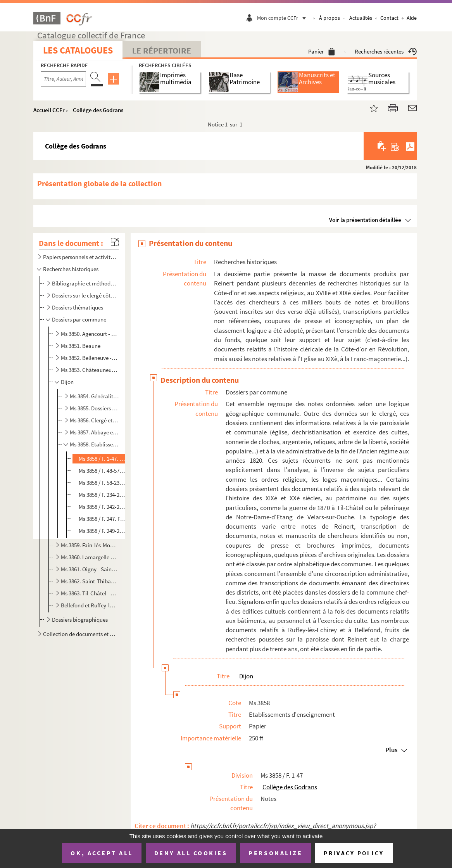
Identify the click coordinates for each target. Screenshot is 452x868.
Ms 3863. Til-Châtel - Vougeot (89, 593)
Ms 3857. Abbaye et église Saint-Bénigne (94, 432)
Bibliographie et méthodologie (85, 283)
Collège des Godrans (98, 110)
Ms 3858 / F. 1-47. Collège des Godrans (102, 459)
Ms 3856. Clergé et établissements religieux (94, 420)
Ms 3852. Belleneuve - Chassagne (89, 358)
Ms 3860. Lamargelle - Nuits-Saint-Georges (89, 557)
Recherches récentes (386, 51)
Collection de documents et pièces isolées (79, 634)
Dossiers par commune (79, 319)
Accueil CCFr (49, 110)
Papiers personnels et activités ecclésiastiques (79, 257)
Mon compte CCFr (283, 18)
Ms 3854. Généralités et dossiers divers (94, 396)
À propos (330, 18)
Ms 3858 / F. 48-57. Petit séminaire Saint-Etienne (102, 471)
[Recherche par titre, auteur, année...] (63, 79)
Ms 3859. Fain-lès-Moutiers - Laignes (89, 545)
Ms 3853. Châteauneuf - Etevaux (89, 370)
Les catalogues (78, 50)
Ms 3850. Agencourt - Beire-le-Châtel (89, 334)
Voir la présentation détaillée (365, 220)
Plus (391, 750)
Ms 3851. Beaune (81, 346)
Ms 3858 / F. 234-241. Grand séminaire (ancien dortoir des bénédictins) (102, 495)
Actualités (361, 18)
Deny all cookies (191, 853)
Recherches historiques (71, 269)
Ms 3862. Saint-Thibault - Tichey (89, 581)
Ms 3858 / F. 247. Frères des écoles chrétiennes (102, 519)
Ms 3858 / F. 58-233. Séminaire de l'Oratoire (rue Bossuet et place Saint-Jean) (102, 483)
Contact (389, 18)
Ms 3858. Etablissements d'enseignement (94, 444)
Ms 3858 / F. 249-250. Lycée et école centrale (102, 531)
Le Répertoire (162, 50)
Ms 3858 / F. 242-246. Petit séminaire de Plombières (102, 507)
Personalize (275, 853)
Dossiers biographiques (80, 620)
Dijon (67, 382)
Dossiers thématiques (78, 307)
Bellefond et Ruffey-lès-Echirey (89, 605)
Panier (322, 51)
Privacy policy (354, 853)
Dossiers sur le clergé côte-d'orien (85, 295)
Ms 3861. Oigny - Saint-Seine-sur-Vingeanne (89, 569)
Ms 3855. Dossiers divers (94, 408)
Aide (412, 18)
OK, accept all (102, 853)
